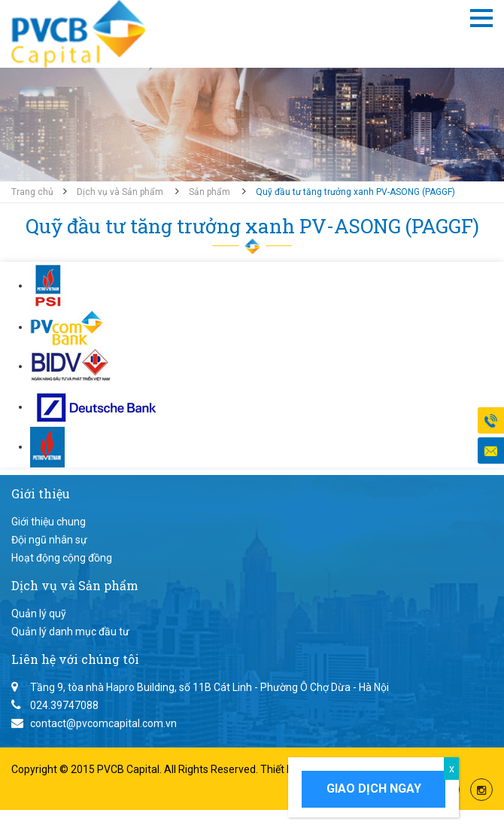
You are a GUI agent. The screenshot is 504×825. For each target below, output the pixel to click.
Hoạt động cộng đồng (62, 558)
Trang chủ (32, 192)
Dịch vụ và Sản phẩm (120, 192)
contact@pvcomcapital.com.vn (103, 723)
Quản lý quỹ (39, 613)
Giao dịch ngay (374, 788)
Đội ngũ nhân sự (49, 540)
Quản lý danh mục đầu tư (70, 632)
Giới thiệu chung (49, 522)
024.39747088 (64, 705)
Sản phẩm (209, 192)
